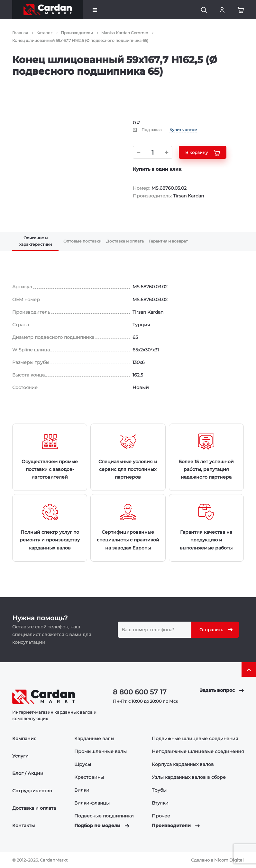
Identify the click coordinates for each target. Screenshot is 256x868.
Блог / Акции (28, 773)
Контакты (23, 825)
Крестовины (89, 777)
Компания (24, 739)
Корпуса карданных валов (183, 764)
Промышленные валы (101, 751)
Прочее (161, 816)
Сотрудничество (32, 791)
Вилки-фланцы (92, 803)
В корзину (203, 153)
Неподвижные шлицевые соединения (198, 751)
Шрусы (83, 764)
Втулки (160, 803)
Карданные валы (94, 739)
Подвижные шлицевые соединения (195, 739)
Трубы (159, 790)
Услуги (20, 756)
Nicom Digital (229, 860)
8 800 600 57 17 (140, 692)
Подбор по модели (102, 825)
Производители (176, 825)
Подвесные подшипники (104, 816)
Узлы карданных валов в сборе (189, 777)
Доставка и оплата (34, 808)
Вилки (82, 790)
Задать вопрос (222, 690)
